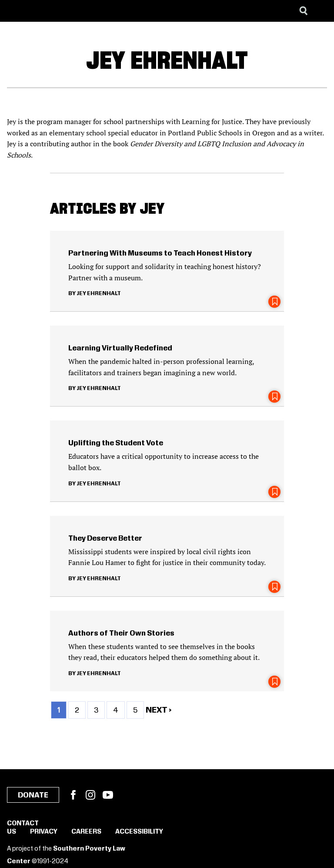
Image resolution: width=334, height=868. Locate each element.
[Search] (304, 11)
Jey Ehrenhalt (99, 293)
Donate (33, 795)
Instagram (90, 795)
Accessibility (139, 832)
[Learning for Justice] (50, 11)
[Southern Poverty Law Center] (15, 11)
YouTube (108, 795)
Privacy (44, 832)
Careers (86, 832)
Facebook (73, 795)
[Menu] (321, 11)
